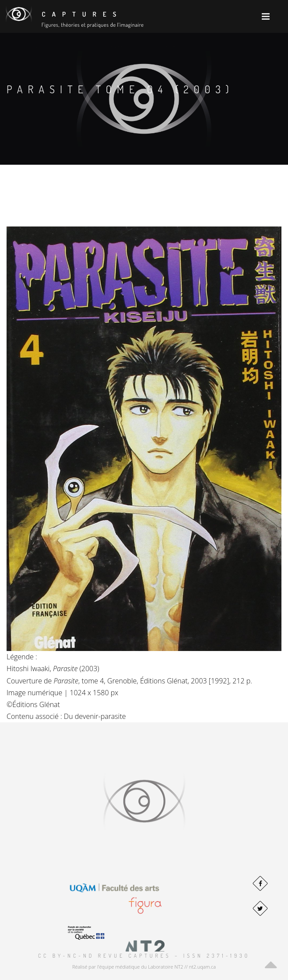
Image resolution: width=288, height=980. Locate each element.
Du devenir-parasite (95, 716)
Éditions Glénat (36, 704)
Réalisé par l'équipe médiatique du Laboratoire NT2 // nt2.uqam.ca (144, 967)
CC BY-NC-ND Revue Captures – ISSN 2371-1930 (144, 956)
